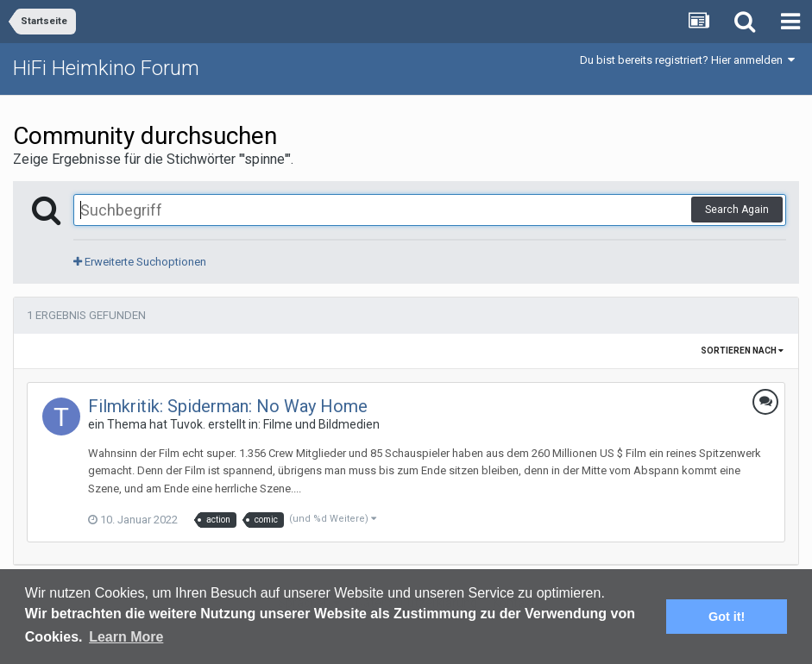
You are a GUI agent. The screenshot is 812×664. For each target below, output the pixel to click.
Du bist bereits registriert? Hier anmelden (687, 60)
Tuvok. (188, 424)
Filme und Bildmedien (321, 424)
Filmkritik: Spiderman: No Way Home (228, 406)
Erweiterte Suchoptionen (140, 262)
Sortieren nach (742, 351)
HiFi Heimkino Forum (106, 68)
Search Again (737, 210)
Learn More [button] (126, 637)
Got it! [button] (727, 617)
